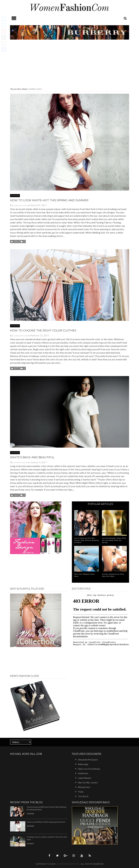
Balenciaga (83, 764)
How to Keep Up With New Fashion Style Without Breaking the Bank (86, 540)
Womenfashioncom (68, 864)
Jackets (30, 844)
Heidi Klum (83, 773)
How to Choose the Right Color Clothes (43, 331)
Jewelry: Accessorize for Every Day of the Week (113, 575)
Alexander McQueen (88, 760)
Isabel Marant (85, 778)
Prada (81, 792)
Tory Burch (83, 796)
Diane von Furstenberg (89, 769)
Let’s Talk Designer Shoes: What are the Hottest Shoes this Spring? (114, 540)
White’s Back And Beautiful (32, 457)
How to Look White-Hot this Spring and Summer (49, 200)
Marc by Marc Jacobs (88, 782)
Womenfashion (20, 206)
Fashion (15, 196)
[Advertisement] (70, 64)
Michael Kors (84, 787)
